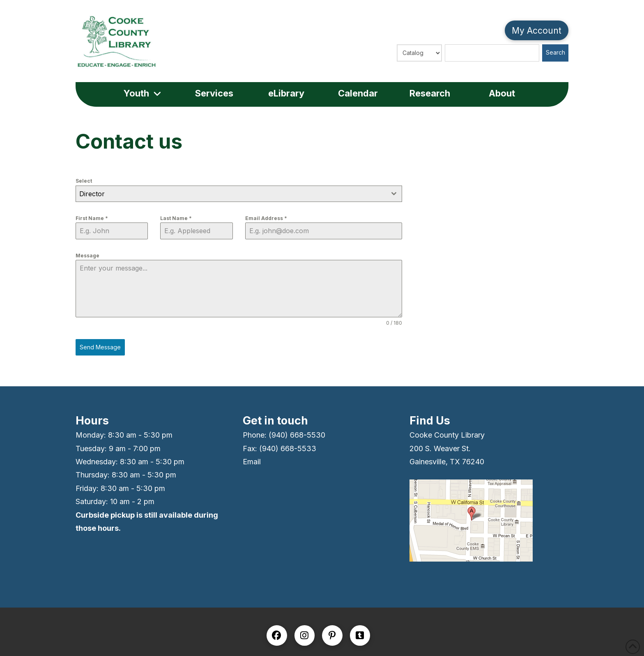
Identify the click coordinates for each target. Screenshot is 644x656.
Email (252, 462)
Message (87, 256)
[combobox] (239, 194)
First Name (92, 218)
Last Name (176, 218)
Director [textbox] (92, 194)
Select (84, 181)
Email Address (266, 218)
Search (555, 52)
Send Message (100, 347)
